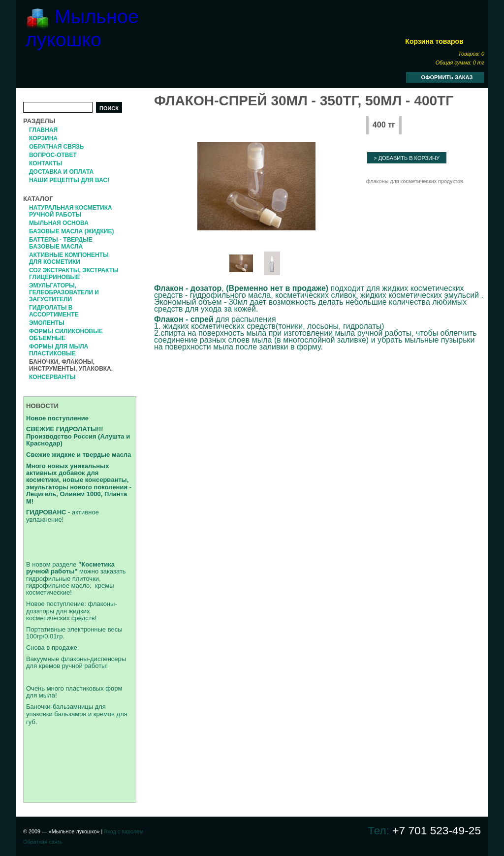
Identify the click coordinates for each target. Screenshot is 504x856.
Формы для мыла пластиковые (59, 350)
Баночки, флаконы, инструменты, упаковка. (71, 365)
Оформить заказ (447, 77)
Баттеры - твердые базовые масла (61, 243)
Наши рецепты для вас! (69, 180)
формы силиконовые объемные (66, 335)
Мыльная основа (59, 223)
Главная (43, 130)
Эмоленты (47, 323)
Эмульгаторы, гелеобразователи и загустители (64, 292)
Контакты (46, 163)
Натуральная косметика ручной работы (71, 211)
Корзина (43, 138)
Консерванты (52, 377)
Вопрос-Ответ (53, 155)
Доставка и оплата (61, 172)
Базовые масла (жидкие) (71, 231)
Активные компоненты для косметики (69, 258)
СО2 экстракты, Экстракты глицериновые (74, 274)
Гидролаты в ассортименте (54, 311)
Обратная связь (56, 147)
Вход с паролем (123, 831)
